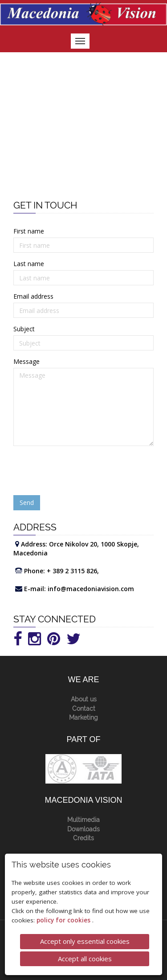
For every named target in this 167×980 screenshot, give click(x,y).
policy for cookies (64, 920)
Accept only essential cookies (85, 941)
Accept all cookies (85, 959)
